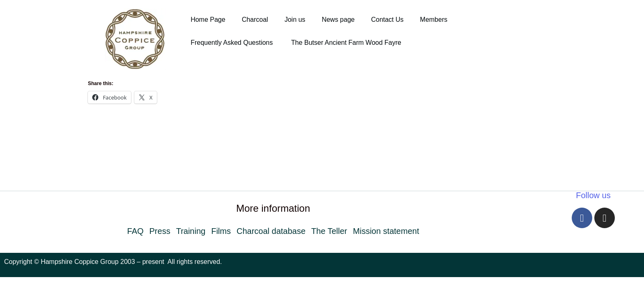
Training (191, 231)
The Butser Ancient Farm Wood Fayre (346, 43)
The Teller (329, 231)
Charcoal (255, 20)
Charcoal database (271, 231)
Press (160, 231)
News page (338, 20)
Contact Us (387, 20)
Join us (295, 20)
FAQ (136, 231)
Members (434, 20)
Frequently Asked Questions (233, 43)
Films (221, 231)
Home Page (208, 20)
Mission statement (386, 231)
